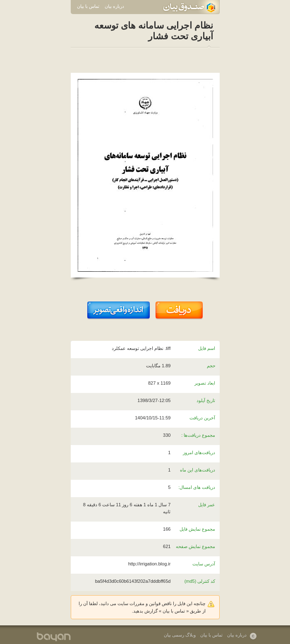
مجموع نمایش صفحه (195, 546)
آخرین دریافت (202, 418)
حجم (211, 366)
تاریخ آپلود (206, 400)
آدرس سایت (204, 564)
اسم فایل (207, 348)
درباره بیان (114, 6)
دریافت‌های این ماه (198, 470)
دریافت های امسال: (197, 487)
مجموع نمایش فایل (197, 529)
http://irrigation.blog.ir (150, 564)
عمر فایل (207, 505)
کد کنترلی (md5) (200, 581)
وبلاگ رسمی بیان (180, 635)
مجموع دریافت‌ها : (198, 435)
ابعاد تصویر (205, 383)
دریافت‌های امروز (199, 452)
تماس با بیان (88, 6)
